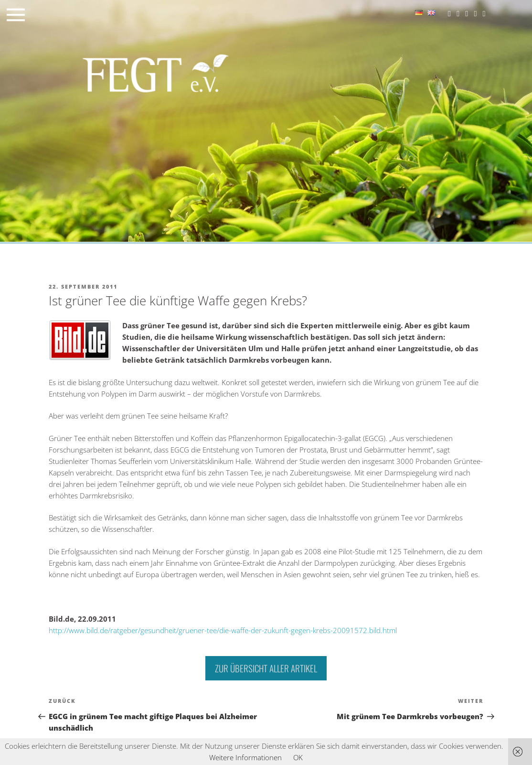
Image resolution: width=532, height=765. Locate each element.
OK (298, 757)
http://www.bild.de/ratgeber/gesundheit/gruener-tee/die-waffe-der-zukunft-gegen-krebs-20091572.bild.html (223, 630)
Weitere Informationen (245, 757)
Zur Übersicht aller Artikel (266, 668)
